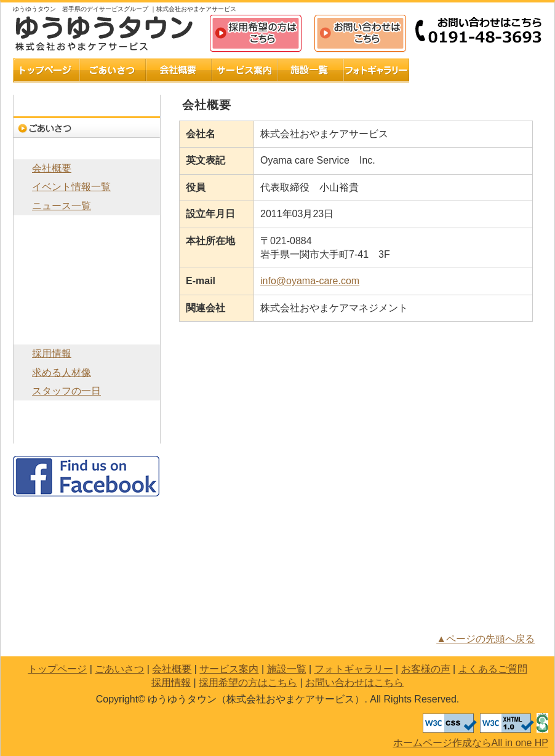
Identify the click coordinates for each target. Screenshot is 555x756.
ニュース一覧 (62, 206)
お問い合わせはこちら (361, 34)
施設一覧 (310, 70)
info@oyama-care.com (310, 281)
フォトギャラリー (376, 70)
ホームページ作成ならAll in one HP (471, 743)
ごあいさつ (113, 70)
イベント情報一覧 (71, 187)
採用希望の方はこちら (256, 34)
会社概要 (179, 70)
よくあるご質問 (509, 70)
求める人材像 (62, 372)
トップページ (46, 70)
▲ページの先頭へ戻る (485, 639)
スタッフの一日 (66, 391)
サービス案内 (245, 70)
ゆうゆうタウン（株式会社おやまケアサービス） (105, 33)
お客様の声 (442, 70)
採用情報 (87, 334)
